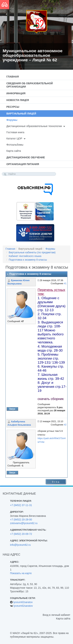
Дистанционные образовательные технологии (34, 126)
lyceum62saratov (23, 602)
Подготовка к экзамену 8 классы (28, 260)
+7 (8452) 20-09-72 (21, 534)
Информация (16, 93)
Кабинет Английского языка (25, 256)
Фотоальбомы (15, 145)
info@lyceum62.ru (20, 545)
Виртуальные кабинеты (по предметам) (32, 252)
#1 (65, 284)
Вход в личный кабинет (56, 615)
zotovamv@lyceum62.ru (24, 523)
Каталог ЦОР (14, 138)
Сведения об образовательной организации (30, 85)
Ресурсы (13, 107)
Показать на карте (21, 573)
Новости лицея (18, 100)
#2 (65, 425)
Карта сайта (14, 151)
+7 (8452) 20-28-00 (21, 520)
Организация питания (23, 164)
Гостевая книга (15, 132)
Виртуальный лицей (21, 114)
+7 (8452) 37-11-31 (21, 505)
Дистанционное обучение (26, 157)
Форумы (12, 120)
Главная (13, 77)
